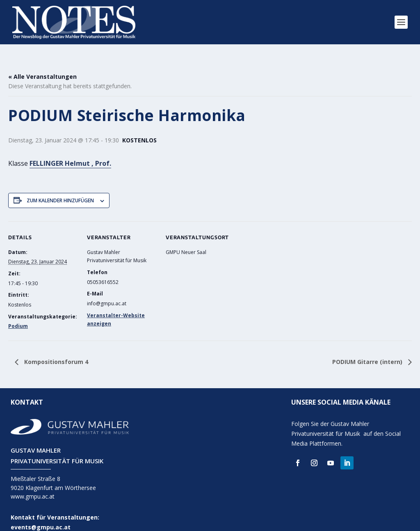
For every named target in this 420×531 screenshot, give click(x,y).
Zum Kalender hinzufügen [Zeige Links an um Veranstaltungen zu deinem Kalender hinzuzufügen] (60, 189)
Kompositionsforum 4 (55, 351)
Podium (18, 315)
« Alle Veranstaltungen (42, 65)
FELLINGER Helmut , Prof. (70, 152)
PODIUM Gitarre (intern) (368, 351)
